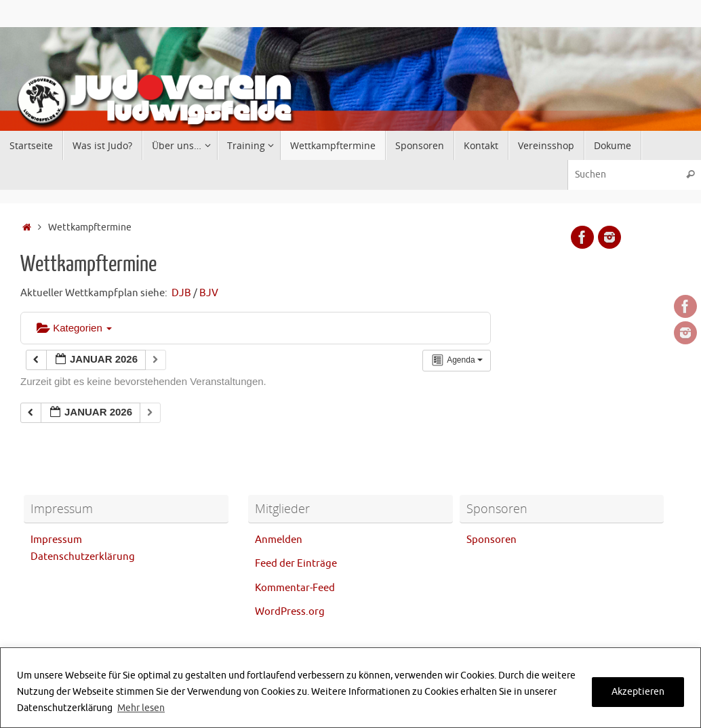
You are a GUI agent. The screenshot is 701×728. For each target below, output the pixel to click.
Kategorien (74, 328)
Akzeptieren (638, 692)
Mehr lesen (141, 708)
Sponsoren (492, 540)
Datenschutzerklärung (83, 557)
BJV (209, 293)
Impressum (56, 540)
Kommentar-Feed (295, 588)
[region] (350, 688)
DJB (181, 293)
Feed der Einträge (296, 564)
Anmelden (279, 540)
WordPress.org (290, 612)
